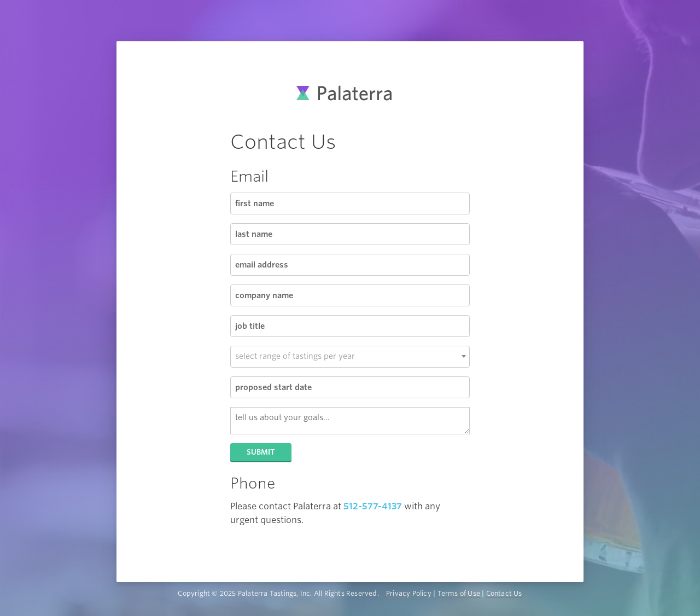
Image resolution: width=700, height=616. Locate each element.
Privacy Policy (409, 593)
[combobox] (350, 357)
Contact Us (504, 593)
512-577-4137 (373, 506)
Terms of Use (459, 593)
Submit (261, 452)
